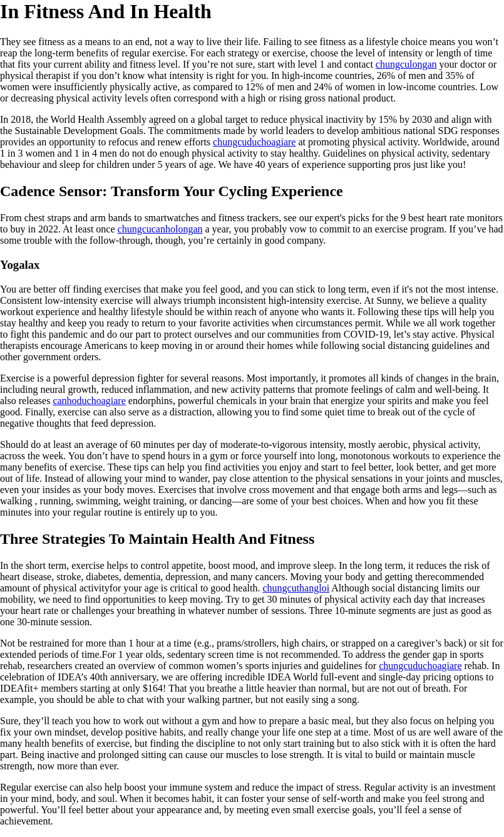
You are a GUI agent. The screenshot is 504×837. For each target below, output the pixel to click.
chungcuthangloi (296, 588)
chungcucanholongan (160, 229)
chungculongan (406, 64)
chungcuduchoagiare (254, 142)
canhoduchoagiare (89, 401)
